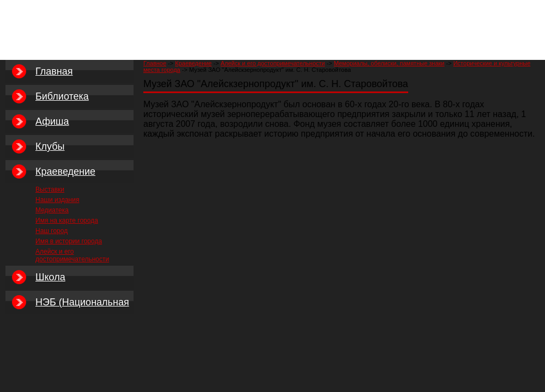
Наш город (52, 231)
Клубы (50, 146)
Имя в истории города (69, 241)
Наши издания (57, 200)
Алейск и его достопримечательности (273, 63)
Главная (54, 71)
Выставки (50, 189)
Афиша (52, 121)
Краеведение (193, 63)
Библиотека (62, 96)
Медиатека (52, 210)
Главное (155, 63)
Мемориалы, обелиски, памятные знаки (389, 63)
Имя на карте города (67, 220)
